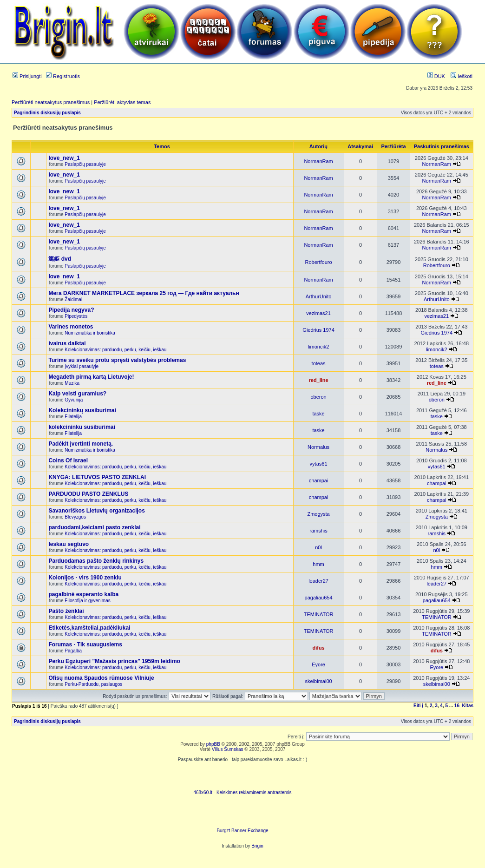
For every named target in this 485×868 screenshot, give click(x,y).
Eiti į (418, 706)
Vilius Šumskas (228, 749)
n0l (318, 547)
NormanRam (318, 161)
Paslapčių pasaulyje (85, 164)
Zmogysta (318, 514)
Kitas (468, 706)
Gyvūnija (74, 400)
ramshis (318, 531)
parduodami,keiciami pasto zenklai (94, 527)
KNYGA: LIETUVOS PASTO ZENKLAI (97, 477)
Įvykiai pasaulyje (82, 366)
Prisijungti (27, 76)
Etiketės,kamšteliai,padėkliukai (89, 628)
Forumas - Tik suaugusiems (85, 644)
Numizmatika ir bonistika (90, 333)
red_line (318, 380)
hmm (318, 564)
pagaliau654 (319, 598)
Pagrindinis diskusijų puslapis (47, 113)
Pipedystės (76, 316)
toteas (319, 363)
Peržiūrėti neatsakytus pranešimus (51, 102)
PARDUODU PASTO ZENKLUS (88, 494)
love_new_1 (64, 158)
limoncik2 (319, 347)
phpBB (213, 744)
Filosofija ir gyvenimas (87, 601)
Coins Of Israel (68, 460)
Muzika (72, 383)
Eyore (318, 664)
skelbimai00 (319, 681)
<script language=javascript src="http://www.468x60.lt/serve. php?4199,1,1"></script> (242, 776)
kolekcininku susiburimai (82, 427)
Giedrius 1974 (318, 330)
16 (457, 706)
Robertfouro (319, 262)
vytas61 (319, 464)
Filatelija (73, 417)
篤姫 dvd (60, 259)
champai (319, 480)
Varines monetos (71, 327)
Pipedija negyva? (71, 310)
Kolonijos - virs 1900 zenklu (85, 578)
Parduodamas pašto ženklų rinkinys (96, 561)
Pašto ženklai (66, 611)
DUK (436, 76)
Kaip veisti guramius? (77, 394)
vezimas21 (318, 313)
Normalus (318, 447)
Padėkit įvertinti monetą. (81, 444)
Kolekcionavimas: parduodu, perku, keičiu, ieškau (115, 350)
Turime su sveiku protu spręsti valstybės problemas (117, 360)
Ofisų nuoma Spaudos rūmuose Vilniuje (101, 678)
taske (318, 414)
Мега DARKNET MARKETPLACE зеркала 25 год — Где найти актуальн (144, 293)
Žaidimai (73, 299)
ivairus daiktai (67, 343)
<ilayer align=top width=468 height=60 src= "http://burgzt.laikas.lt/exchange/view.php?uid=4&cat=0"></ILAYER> (242, 814)
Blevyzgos (75, 517)
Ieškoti (462, 76)
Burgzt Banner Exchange (242, 831)
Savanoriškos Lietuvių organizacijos (96, 511)
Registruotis (63, 76)
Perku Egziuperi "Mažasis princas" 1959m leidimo (114, 661)
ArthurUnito (319, 296)
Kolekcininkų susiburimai (82, 410)
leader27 (318, 581)
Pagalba (73, 651)
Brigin (257, 846)
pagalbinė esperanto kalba (83, 594)
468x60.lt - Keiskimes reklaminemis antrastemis (242, 792)
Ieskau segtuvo (69, 544)
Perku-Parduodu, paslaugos (93, 684)
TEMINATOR (319, 614)
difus (318, 648)
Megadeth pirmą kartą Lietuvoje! (91, 377)
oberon (318, 397)
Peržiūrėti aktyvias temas (122, 102)
